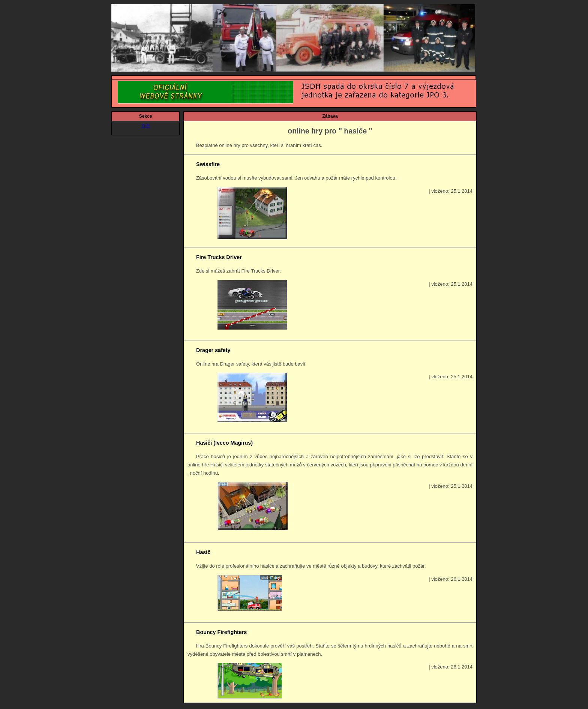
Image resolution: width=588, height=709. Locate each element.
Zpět (145, 126)
